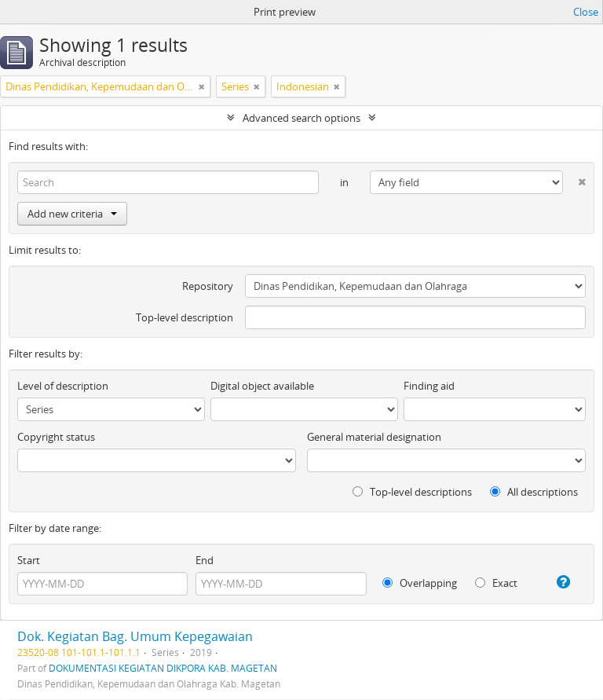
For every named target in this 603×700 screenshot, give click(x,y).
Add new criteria (72, 214)
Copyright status (56, 437)
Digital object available (262, 386)
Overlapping (420, 583)
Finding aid (429, 386)
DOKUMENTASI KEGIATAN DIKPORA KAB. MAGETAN (163, 668)
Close (586, 12)
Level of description (63, 386)
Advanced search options (301, 118)
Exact (496, 583)
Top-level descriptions (412, 492)
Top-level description (185, 317)
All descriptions (534, 492)
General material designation (374, 437)
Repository (208, 286)
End (205, 560)
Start (29, 560)
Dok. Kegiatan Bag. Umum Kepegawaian (135, 636)
